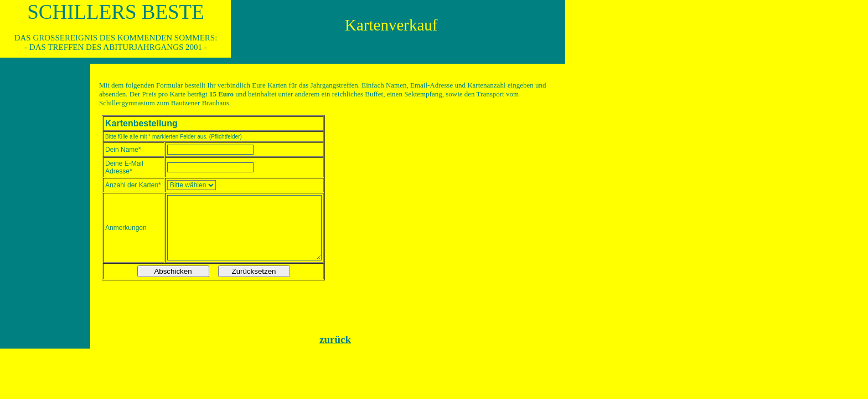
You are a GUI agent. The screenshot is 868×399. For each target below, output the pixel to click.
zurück (335, 339)
